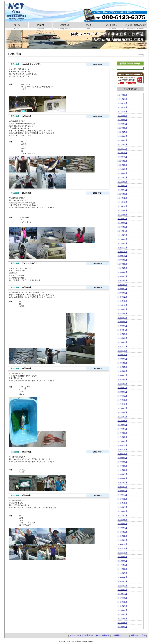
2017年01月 (122, 441)
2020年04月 (122, 280)
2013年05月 (122, 623)
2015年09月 (122, 507)
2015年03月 (122, 532)
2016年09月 (122, 458)
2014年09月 (122, 557)
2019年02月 (122, 338)
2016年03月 (122, 482)
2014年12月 (122, 544)
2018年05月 (122, 375)
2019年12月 (122, 297)
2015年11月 (122, 499)
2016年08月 (122, 462)
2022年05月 (122, 177)
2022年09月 (122, 161)
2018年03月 (122, 384)
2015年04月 (122, 528)
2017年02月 (122, 437)
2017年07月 (122, 416)
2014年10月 (122, 553)
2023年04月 (122, 136)
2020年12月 (122, 247)
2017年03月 (122, 433)
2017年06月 (122, 421)
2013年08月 (122, 610)
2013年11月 (122, 598)
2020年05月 (122, 276)
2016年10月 (122, 454)
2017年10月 (122, 404)
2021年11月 (122, 202)
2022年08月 (122, 165)
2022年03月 (122, 186)
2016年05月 (122, 474)
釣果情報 (106, 635)
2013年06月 (122, 618)
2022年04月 (122, 182)
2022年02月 (122, 190)
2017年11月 (122, 400)
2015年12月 (122, 495)
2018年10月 (122, 355)
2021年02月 (122, 239)
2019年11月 (122, 301)
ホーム (72, 635)
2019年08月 (122, 313)
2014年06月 (122, 569)
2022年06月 (122, 173)
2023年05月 (122, 132)
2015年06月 (122, 520)
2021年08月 (122, 215)
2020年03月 (122, 285)
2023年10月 (122, 111)
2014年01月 (122, 590)
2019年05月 (122, 326)
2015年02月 (122, 536)
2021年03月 (122, 235)
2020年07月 (122, 268)
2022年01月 (122, 194)
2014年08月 (122, 561)
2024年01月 (122, 99)
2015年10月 (122, 503)
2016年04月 (122, 478)
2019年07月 (122, 318)
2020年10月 (122, 256)
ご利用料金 (116, 635)
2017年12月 (122, 396)
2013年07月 (122, 614)
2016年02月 (122, 487)
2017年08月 (122, 412)
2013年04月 (122, 627)
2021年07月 (122, 219)
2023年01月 (122, 144)
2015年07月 (122, 515)
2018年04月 (122, 379)
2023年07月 (122, 124)
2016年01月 (122, 491)
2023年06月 (122, 128)
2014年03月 (122, 581)
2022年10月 (122, 157)
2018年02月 (122, 388)
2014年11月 (122, 548)
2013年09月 (122, 606)
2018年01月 (122, 392)
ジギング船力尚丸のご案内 (89, 635)
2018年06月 (122, 371)
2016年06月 (122, 470)
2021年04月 (122, 231)
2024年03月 (122, 95)
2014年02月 (122, 585)
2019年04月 (122, 330)
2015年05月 (122, 524)
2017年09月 (122, 408)
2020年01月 (122, 293)
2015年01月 (122, 540)
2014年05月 (122, 573)
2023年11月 (122, 107)
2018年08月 (122, 363)
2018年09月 (122, 359)
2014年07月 (122, 565)
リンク (126, 635)
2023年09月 (122, 116)
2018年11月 (122, 351)
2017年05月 (122, 425)
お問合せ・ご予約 (138, 635)
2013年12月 (122, 594)
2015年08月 (122, 511)
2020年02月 (122, 289)
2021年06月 (122, 223)
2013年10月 (122, 602)
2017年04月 (122, 429)
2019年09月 (122, 309)
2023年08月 (122, 120)
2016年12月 (122, 445)
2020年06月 (122, 272)
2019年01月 (122, 342)
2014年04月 (122, 577)
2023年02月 (122, 140)
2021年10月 (122, 206)
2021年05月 (122, 227)
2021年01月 (122, 243)
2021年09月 (122, 210)
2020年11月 (122, 252)
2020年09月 (122, 260)
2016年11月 (122, 449)
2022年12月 (122, 149)
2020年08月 (122, 264)
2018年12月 (122, 346)
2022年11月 (122, 153)
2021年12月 (122, 198)
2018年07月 (122, 367)
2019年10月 (122, 305)
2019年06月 (122, 322)
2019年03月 (122, 334)
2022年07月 (122, 169)
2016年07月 (122, 466)
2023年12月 (122, 103)
